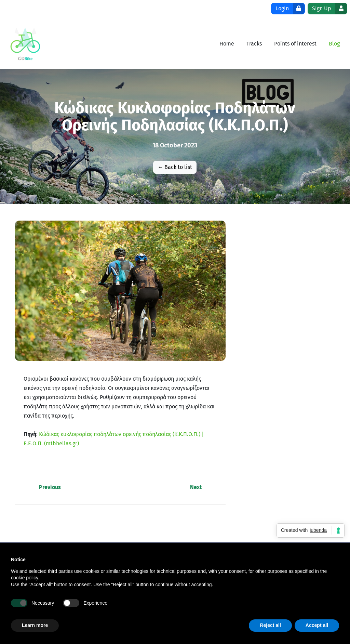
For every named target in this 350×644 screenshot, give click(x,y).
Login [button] (290, 9)
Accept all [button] (317, 625)
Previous (50, 487)
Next (196, 487)
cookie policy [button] (24, 578)
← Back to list (175, 167)
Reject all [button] (270, 625)
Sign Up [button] (329, 9)
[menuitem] (227, 43)
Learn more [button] (35, 625)
